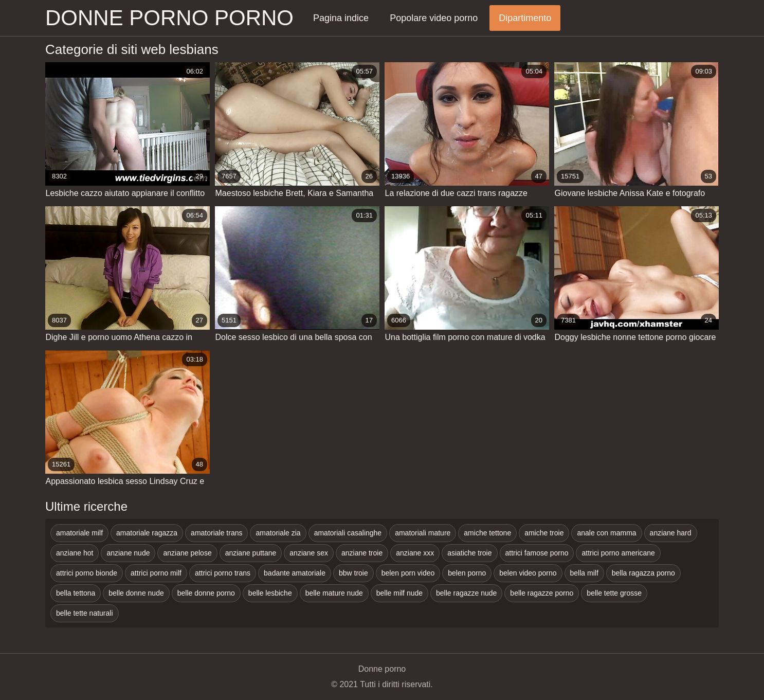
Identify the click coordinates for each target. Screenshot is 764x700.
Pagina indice (341, 18)
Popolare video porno (434, 18)
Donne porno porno (169, 18)
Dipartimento (525, 18)
